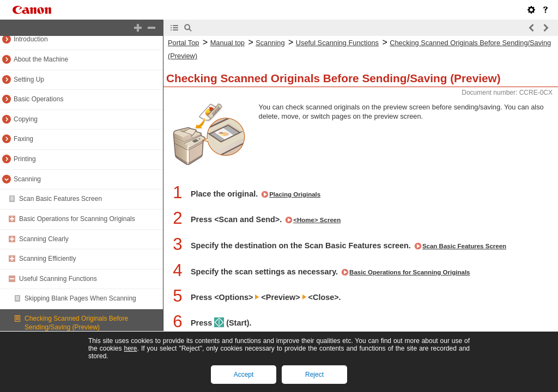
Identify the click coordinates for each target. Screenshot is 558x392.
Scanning (27, 179)
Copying (26, 119)
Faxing (23, 139)
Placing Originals (295, 194)
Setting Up (29, 79)
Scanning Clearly (44, 239)
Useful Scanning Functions (58, 279)
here (130, 348)
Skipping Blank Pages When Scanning (80, 298)
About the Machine (41, 59)
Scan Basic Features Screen (60, 199)
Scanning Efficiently (48, 259)
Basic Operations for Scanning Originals (77, 219)
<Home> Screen (317, 220)
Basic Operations (38, 99)
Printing (25, 159)
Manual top (228, 43)
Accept (244, 375)
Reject (314, 375)
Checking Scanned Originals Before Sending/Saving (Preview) (76, 323)
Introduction (31, 39)
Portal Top (183, 43)
